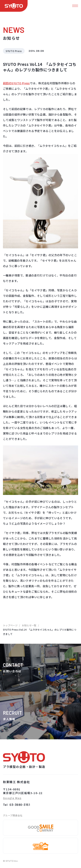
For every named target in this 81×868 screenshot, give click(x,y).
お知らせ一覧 (29, 625)
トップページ (10, 625)
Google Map (12, 798)
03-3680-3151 (20, 805)
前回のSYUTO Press (16, 83)
